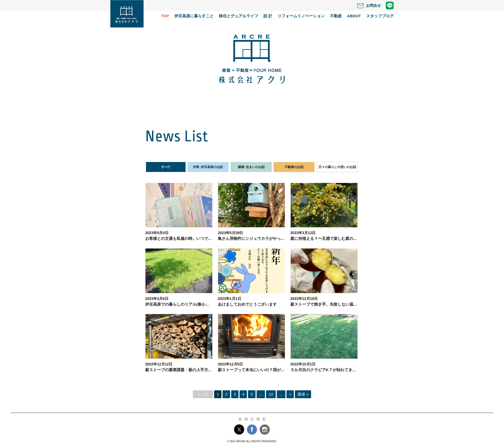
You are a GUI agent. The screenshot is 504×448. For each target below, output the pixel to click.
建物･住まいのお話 (251, 167)
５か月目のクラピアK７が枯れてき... (323, 370)
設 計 (268, 16)
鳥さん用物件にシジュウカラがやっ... (251, 238)
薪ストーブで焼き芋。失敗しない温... (324, 304)
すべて (166, 167)
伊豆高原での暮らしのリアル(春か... (177, 304)
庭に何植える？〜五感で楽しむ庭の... (324, 238)
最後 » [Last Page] (303, 394)
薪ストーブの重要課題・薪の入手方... (178, 370)
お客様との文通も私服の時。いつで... (178, 238)
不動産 (336, 16)
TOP (165, 16)
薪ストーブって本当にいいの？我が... (251, 370)
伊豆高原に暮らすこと (194, 16)
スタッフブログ (380, 16)
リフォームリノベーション (301, 16)
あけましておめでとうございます (247, 304)
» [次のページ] (290, 394)
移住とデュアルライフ (239, 16)
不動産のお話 (294, 167)
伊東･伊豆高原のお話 (208, 167)
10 (271, 394)
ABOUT (354, 16)
